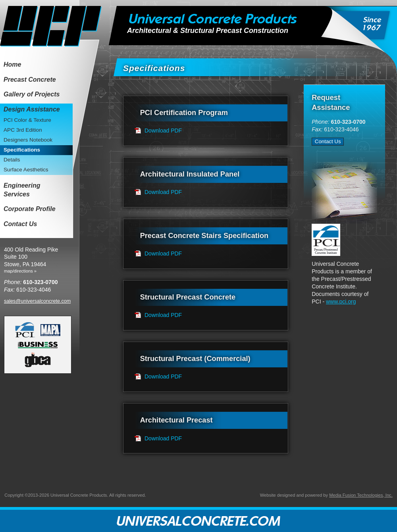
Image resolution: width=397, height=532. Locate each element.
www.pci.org (341, 302)
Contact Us (328, 141)
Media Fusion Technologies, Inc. (361, 495)
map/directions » (20, 271)
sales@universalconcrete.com (37, 301)
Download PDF (163, 131)
